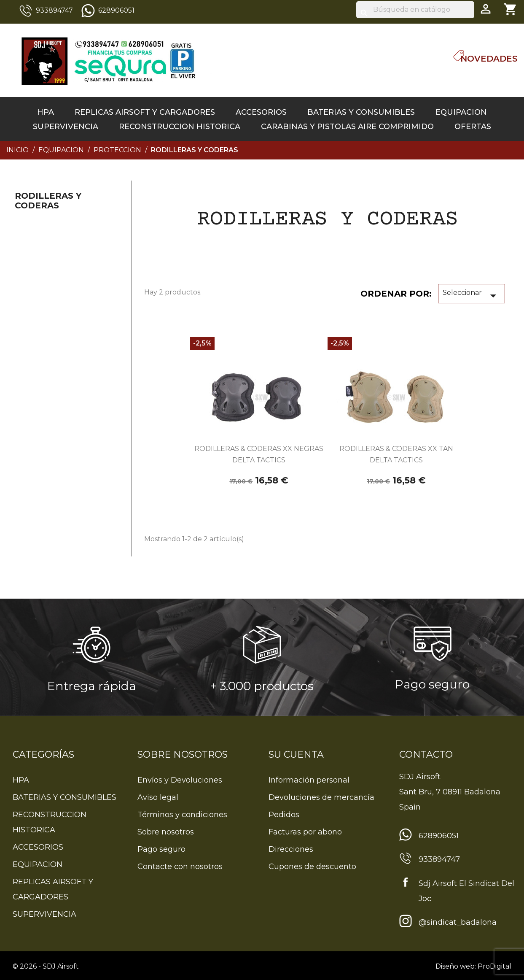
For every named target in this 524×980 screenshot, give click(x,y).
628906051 (116, 10)
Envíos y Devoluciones (180, 780)
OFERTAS (473, 127)
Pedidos (284, 815)
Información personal (309, 780)
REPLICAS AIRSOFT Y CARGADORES (145, 112)
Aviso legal (158, 797)
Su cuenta (296, 755)
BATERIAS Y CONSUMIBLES (361, 112)
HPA (46, 112)
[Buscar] (415, 10)
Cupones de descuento (312, 867)
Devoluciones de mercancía (321, 797)
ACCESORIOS (261, 112)
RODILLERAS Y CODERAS (48, 201)
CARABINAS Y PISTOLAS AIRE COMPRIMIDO (347, 127)
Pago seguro (161, 849)
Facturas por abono (305, 832)
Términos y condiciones (182, 815)
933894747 (54, 10)
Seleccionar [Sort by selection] (472, 296)
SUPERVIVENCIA (66, 127)
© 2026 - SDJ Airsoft (46, 966)
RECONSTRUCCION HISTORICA (180, 127)
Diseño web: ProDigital (473, 966)
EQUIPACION (461, 112)
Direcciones (291, 849)
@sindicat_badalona (458, 922)
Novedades (489, 59)
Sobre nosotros (166, 832)
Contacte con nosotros (180, 867)
